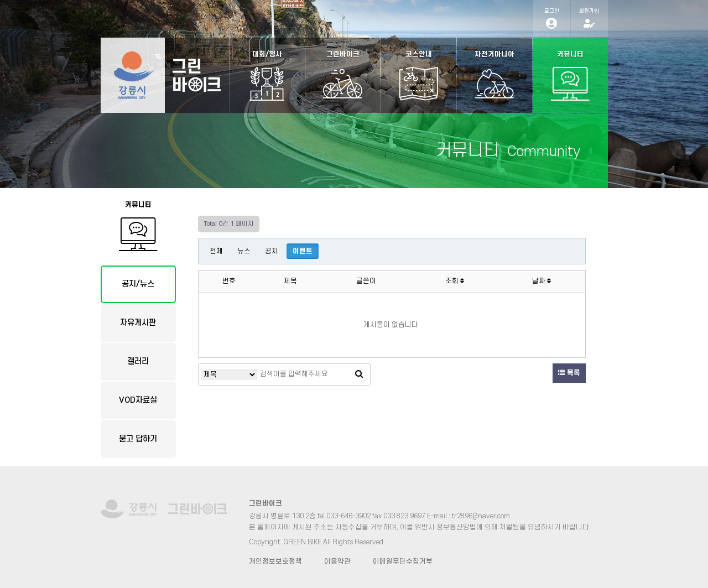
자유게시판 (138, 323)
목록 (569, 373)
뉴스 (244, 251)
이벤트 (303, 251)
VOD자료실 (138, 400)
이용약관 (337, 561)
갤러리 (138, 361)
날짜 (542, 281)
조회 (455, 281)
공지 (272, 251)
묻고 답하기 (138, 439)
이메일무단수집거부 (403, 561)
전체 (216, 251)
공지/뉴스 (138, 284)
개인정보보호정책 (275, 561)
